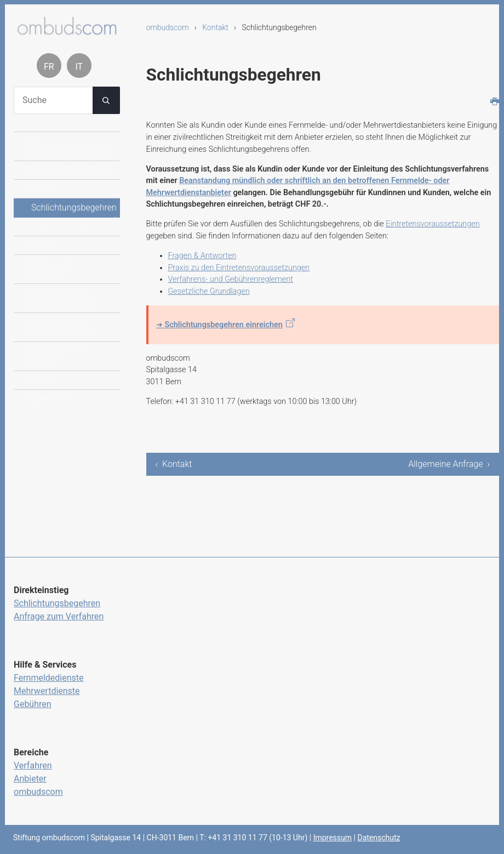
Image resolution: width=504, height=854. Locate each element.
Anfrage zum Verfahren (59, 616)
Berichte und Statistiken (47, 269)
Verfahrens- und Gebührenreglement (231, 279)
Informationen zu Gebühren (56, 356)
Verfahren (33, 765)
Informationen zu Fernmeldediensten (61, 327)
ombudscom (168, 27)
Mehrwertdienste (47, 691)
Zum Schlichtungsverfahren (67, 146)
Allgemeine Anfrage (68, 227)
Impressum (333, 838)
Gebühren (33, 704)
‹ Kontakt (174, 464)
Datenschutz (379, 838)
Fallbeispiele (47, 399)
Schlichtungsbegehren (74, 207)
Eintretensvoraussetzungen (433, 224)
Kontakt (215, 27)
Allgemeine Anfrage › (449, 464)
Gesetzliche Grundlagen (209, 291)
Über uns (40, 245)
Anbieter (30, 779)
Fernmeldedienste (49, 678)
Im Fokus (41, 380)
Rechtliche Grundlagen (67, 170)
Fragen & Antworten (202, 256)
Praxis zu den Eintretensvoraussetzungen (239, 268)
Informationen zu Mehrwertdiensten (59, 298)
